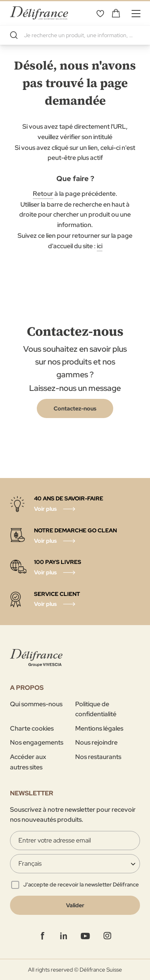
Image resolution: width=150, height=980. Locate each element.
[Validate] (75, 905)
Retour (43, 194)
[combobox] (75, 35)
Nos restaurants (98, 757)
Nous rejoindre (96, 742)
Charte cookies (32, 728)
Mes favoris (100, 13)
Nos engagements (37, 742)
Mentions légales (99, 728)
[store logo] (39, 13)
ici (100, 246)
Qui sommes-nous (36, 704)
